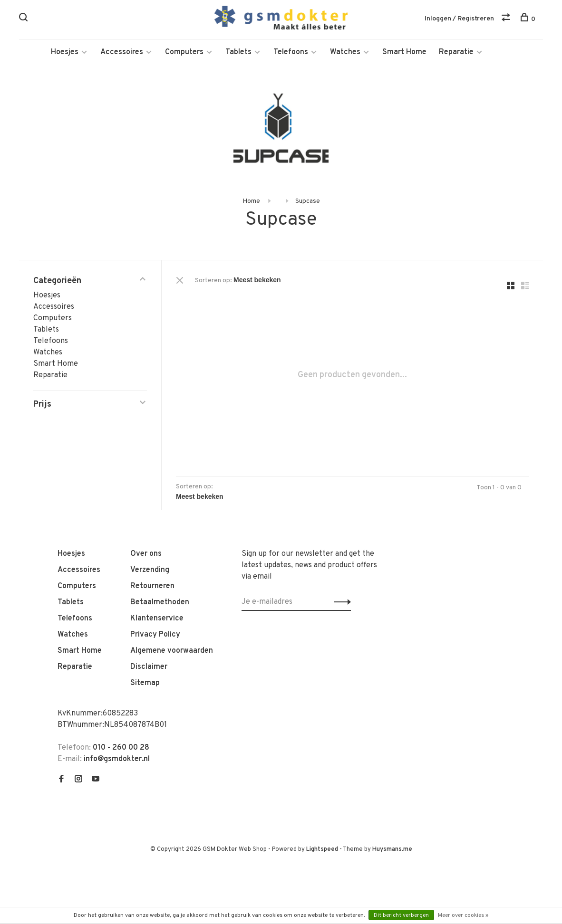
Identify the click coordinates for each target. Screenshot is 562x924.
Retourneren (152, 586)
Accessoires (122, 52)
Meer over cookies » (463, 915)
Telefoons (291, 52)
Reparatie (456, 52)
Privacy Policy (155, 635)
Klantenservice (157, 619)
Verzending (150, 570)
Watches (345, 52)
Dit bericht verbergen (401, 915)
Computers (184, 52)
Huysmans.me (392, 849)
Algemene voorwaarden (172, 651)
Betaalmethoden (160, 602)
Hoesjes (65, 52)
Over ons (146, 554)
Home (251, 201)
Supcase (308, 201)
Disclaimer (149, 667)
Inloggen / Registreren (459, 19)
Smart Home (404, 52)
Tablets (238, 52)
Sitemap (145, 683)
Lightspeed (322, 849)
